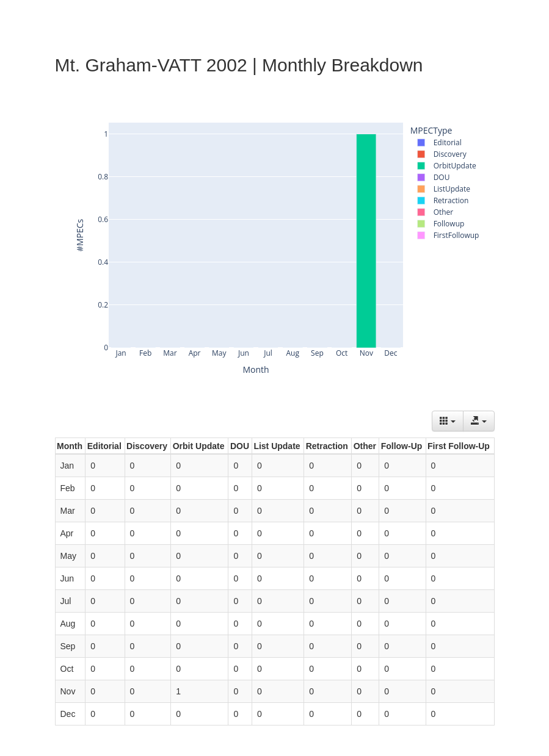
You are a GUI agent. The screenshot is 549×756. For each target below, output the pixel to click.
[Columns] (448, 421)
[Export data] (479, 421)
